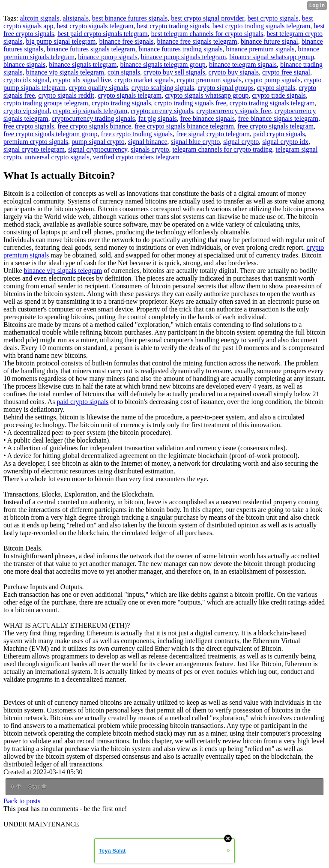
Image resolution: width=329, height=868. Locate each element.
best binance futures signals (130, 18)
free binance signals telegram (278, 118)
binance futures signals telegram (91, 49)
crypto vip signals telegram (90, 111)
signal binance (148, 142)
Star (37, 787)
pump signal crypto (98, 142)
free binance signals (208, 118)
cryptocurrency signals (162, 111)
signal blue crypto (196, 142)
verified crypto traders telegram (136, 157)
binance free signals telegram (197, 41)
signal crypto (241, 142)
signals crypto (150, 149)
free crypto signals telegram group (50, 134)
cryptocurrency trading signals (93, 118)
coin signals (124, 72)
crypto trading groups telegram (46, 103)
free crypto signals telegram (275, 126)
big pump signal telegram (61, 41)
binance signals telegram (83, 64)
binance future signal (269, 41)
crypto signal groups (226, 88)
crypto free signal (286, 72)
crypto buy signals (234, 72)
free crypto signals (29, 126)
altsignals (75, 18)
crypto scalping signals (163, 88)
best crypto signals (273, 18)
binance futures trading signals (180, 49)
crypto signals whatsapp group (207, 95)
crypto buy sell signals (174, 72)
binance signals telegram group (163, 64)
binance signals (24, 64)
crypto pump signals (273, 80)
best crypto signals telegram (95, 26)
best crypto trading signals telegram (261, 26)
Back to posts (22, 801)
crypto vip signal (27, 111)
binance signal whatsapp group (272, 57)
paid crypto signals (279, 134)
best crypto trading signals (173, 26)
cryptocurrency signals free (234, 111)
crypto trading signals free (190, 103)
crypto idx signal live (82, 80)
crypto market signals (144, 80)
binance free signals (127, 41)
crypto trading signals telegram (272, 103)
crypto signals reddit (66, 95)
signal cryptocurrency (98, 149)
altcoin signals (39, 18)
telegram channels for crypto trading (222, 149)
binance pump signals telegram (184, 57)
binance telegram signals (243, 64)
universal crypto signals (57, 157)
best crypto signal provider (207, 18)
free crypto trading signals (137, 134)
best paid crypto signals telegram (103, 34)
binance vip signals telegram (65, 72)
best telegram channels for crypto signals (207, 34)
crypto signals (276, 88)
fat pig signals (158, 118)
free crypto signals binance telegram (184, 126)
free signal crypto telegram (213, 134)
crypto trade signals (279, 95)
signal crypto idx (285, 142)
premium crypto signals (36, 142)
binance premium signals (260, 49)
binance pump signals (108, 57)
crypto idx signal (27, 80)
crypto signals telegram (130, 95)
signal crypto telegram (34, 149)
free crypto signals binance (94, 126)
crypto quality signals (99, 88)
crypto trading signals (121, 103)
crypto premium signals (209, 80)
